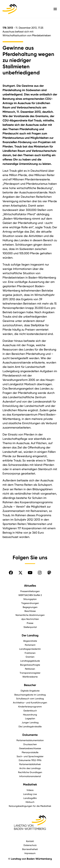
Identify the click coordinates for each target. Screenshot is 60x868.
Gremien (30, 657)
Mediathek (30, 784)
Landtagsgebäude (30, 661)
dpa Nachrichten (30, 619)
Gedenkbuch (30, 711)
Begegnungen (30, 607)
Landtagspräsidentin (30, 649)
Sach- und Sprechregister (30, 756)
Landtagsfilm (30, 798)
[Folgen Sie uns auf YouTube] (30, 573)
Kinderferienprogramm (30, 706)
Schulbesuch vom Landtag (30, 698)
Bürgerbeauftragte (30, 665)
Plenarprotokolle (30, 752)
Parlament (30, 645)
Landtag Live (30, 794)
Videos (30, 790)
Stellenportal (30, 627)
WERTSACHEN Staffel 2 (30, 595)
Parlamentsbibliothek (30, 764)
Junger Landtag (30, 722)
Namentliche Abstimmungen (30, 615)
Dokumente (30, 735)
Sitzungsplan (30, 599)
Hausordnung (30, 715)
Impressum (30, 853)
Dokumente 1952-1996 (30, 760)
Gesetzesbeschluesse (30, 748)
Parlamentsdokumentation (30, 740)
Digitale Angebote (30, 691)
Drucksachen (30, 744)
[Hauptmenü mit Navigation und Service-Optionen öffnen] (55, 9)
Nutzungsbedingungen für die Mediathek (30, 806)
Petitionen (30, 669)
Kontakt (30, 841)
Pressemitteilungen (30, 591)
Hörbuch (30, 802)
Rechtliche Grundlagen (30, 772)
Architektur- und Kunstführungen (30, 702)
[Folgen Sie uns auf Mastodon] (49, 573)
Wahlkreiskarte (30, 677)
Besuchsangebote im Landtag (30, 695)
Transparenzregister (30, 673)
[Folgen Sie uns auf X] (20, 573)
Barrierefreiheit (30, 849)
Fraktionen (30, 653)
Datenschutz (30, 845)
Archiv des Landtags (30, 768)
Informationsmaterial (30, 776)
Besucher (30, 685)
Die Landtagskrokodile (30, 726)
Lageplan (30, 718)
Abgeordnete (30, 641)
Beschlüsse (30, 611)
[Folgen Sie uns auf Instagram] (40, 573)
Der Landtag (30, 635)
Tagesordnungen (30, 603)
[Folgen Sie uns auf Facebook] (11, 573)
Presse (30, 623)
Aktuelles (30, 586)
